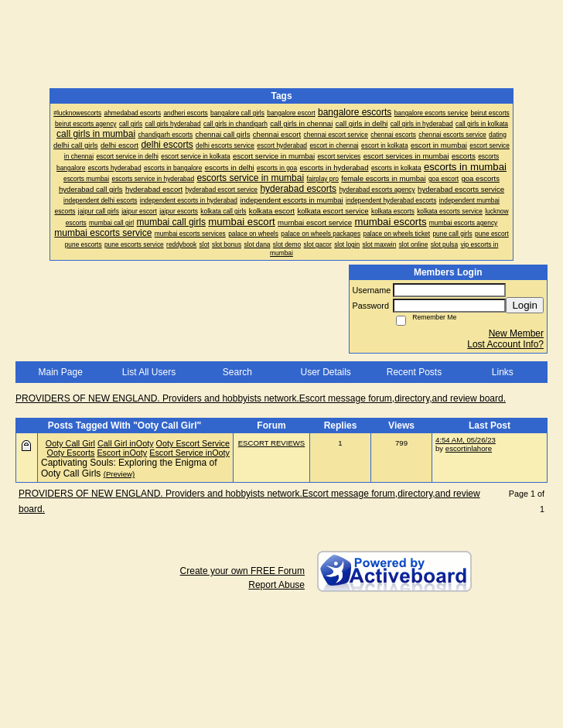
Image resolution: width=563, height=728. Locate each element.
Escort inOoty (122, 453)
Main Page (60, 372)
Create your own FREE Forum (242, 571)
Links (503, 372)
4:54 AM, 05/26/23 (466, 440)
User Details (325, 372)
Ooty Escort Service (193, 443)
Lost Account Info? (505, 344)
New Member (516, 333)
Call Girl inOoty (126, 443)
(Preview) (119, 474)
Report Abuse (276, 585)
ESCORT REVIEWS (272, 443)
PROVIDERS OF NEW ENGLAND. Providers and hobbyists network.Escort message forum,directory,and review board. (261, 398)
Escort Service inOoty (189, 453)
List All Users (149, 372)
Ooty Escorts (71, 453)
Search (237, 372)
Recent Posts (414, 372)
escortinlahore (469, 448)
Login (525, 305)
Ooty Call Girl (70, 443)
